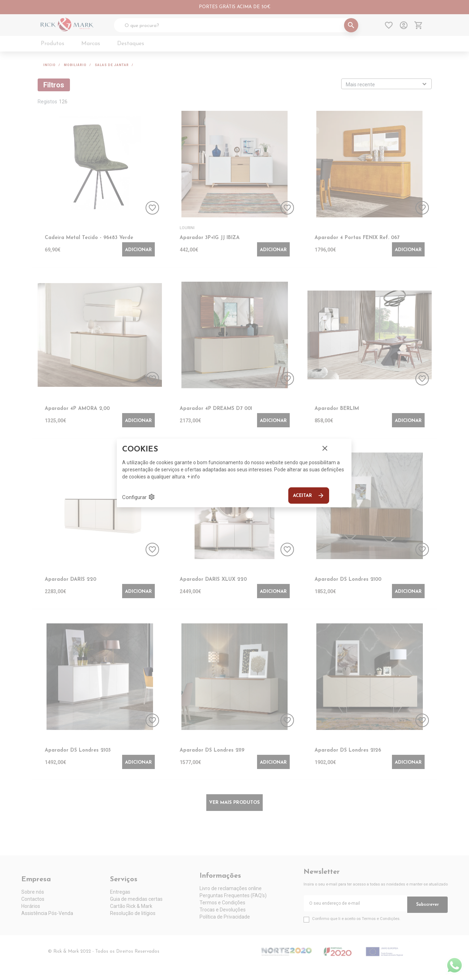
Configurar (139, 497)
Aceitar (309, 496)
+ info (193, 477)
